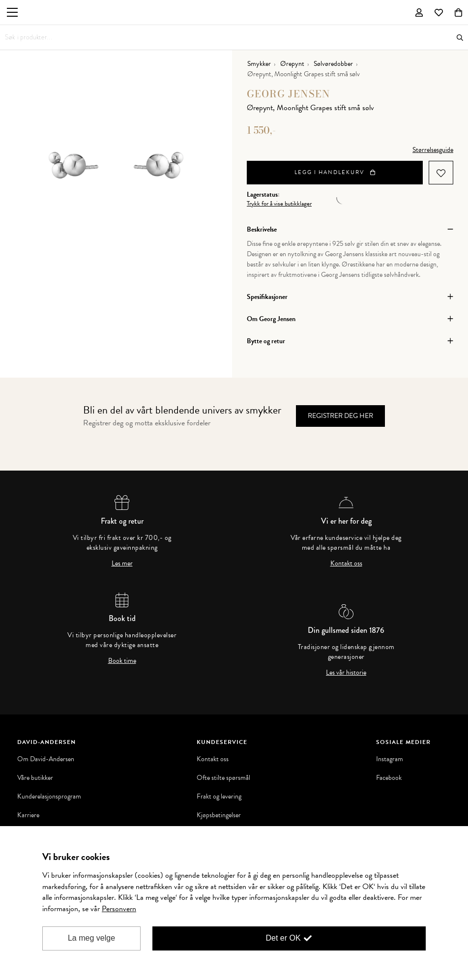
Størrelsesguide (433, 150)
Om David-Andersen (46, 759)
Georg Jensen (289, 94)
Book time (122, 661)
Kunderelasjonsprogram (49, 797)
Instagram (390, 759)
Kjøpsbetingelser (219, 815)
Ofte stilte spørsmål (223, 778)
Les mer (122, 564)
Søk (460, 38)
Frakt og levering (219, 797)
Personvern (119, 909)
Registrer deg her (340, 416)
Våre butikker (35, 778)
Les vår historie (346, 673)
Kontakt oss (346, 564)
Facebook (389, 778)
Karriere (28, 815)
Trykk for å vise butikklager (279, 204)
